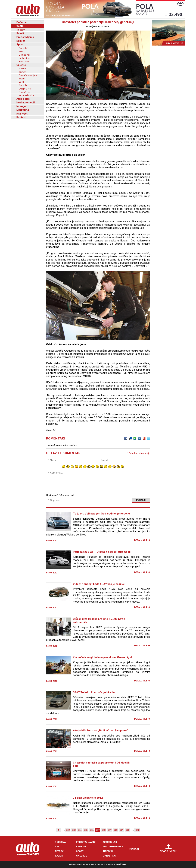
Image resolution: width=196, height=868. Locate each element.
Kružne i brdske (26, 95)
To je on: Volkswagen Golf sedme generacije (101, 514)
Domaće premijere (28, 75)
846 (92, 830)
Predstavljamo (25, 37)
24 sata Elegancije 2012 (88, 798)
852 (128, 830)
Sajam (22, 79)
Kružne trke (24, 58)
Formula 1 (24, 48)
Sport (20, 44)
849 (110, 830)
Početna (21, 22)
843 (74, 830)
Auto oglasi (23, 99)
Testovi (21, 30)
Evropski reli (25, 89)
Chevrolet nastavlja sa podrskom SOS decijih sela (101, 764)
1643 (137, 830)
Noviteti (23, 69)
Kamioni (21, 41)
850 (116, 830)
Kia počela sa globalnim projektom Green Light (102, 657)
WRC (21, 52)
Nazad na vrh (169, 851)
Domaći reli (24, 55)
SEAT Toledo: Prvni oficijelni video (95, 692)
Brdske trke (25, 62)
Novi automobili (26, 103)
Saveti (20, 33)
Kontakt (21, 117)
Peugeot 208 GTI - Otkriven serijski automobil (102, 552)
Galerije (21, 65)
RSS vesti (22, 114)
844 (80, 830)
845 (86, 830)
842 (68, 830)
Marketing (23, 110)
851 (122, 830)
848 (104, 830)
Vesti (20, 26)
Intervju (21, 106)
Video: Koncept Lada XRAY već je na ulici (99, 584)
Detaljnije (141, 540)
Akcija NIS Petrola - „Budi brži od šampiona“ (101, 731)
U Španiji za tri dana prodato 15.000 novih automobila (99, 621)
